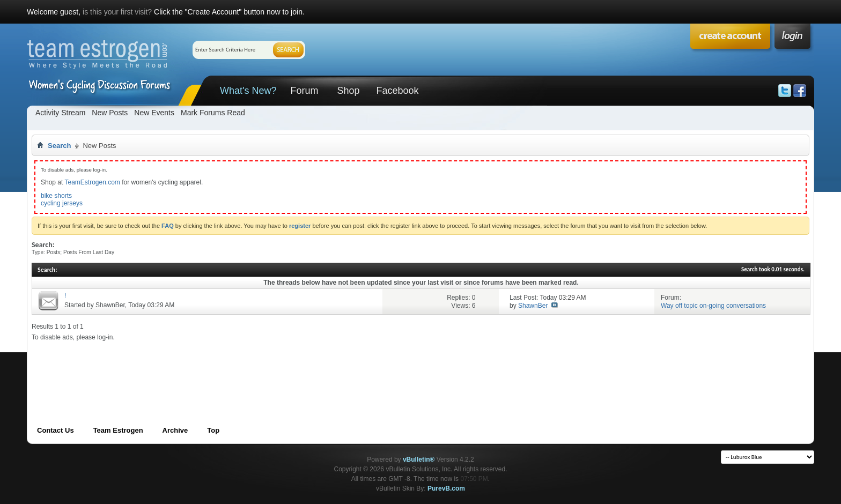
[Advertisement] (227, 366)
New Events (154, 113)
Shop (348, 91)
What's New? (248, 91)
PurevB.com (446, 488)
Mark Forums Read (213, 113)
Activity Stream (60, 113)
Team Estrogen (118, 430)
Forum (304, 91)
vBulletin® (419, 459)
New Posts (110, 113)
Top (213, 430)
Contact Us (56, 430)
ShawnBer (110, 305)
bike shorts (56, 196)
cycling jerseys (62, 203)
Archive (175, 430)
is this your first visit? (117, 12)
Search (59, 146)
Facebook (397, 91)
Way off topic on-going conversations (713, 306)
